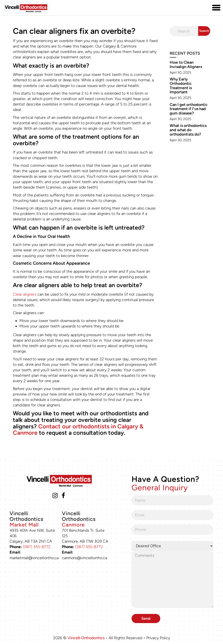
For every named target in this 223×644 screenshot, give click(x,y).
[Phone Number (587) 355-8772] (206, 8)
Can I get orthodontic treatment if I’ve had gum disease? (189, 109)
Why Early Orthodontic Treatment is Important (181, 86)
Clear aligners (25, 294)
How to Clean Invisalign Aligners (186, 65)
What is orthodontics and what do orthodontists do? (188, 130)
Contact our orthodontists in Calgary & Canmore (78, 430)
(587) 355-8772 (37, 547)
